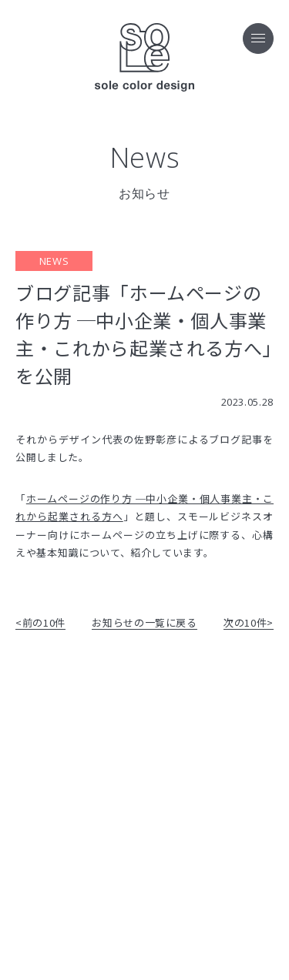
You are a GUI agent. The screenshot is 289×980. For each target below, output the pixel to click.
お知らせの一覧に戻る (144, 622)
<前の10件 (40, 622)
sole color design (144, 58)
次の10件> (249, 622)
